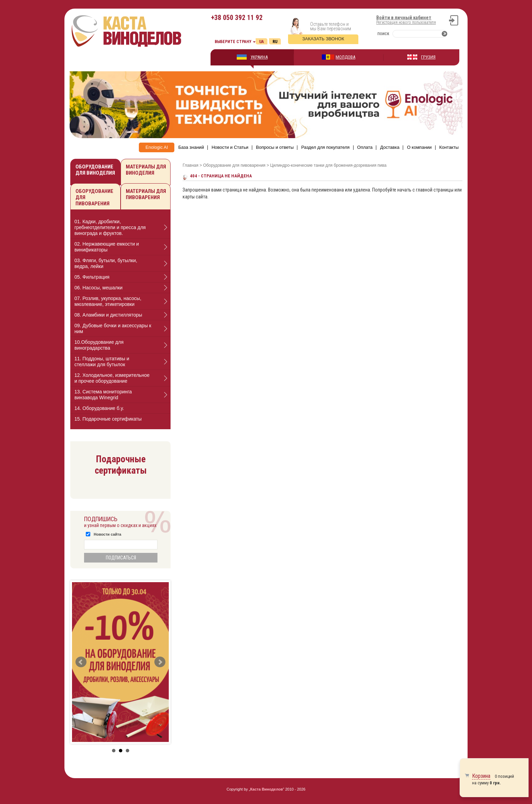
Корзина (481, 776)
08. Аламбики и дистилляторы (108, 315)
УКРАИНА (259, 57)
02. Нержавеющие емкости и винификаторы (107, 247)
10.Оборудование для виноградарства (99, 345)
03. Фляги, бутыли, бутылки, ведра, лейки (106, 263)
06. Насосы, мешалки (99, 288)
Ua (262, 42)
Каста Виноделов (267, 789)
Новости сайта (108, 534)
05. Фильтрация (92, 277)
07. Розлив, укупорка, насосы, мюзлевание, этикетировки (108, 301)
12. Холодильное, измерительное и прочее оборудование (112, 378)
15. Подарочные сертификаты (108, 419)
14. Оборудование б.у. (99, 408)
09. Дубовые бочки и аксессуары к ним (113, 328)
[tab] (120, 228)
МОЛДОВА (345, 57)
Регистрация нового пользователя (406, 22)
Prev (81, 662)
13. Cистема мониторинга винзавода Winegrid (103, 395)
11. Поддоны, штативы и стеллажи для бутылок (102, 362)
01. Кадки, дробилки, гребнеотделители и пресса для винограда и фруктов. (110, 227)
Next (160, 662)
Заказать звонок (323, 39)
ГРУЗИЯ (428, 57)
